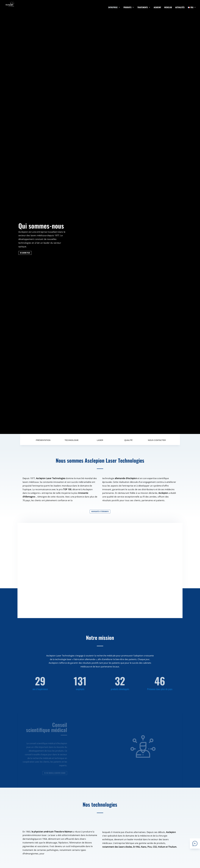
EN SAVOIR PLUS (25, 253)
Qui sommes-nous (41, 226)
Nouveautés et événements (100, 511)
